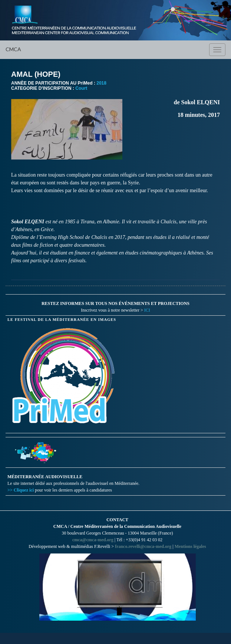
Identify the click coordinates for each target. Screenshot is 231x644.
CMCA (13, 49)
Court (81, 88)
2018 (101, 83)
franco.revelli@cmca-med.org (143, 546)
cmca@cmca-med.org (93, 540)
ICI (147, 310)
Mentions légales (190, 546)
